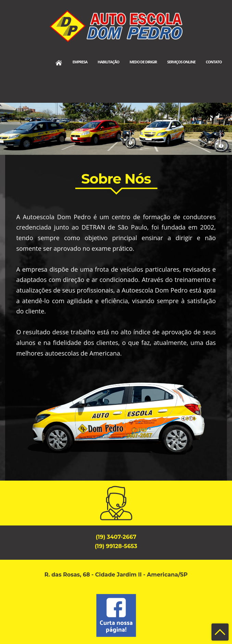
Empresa (80, 62)
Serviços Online (182, 62)
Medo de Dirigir (143, 62)
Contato (214, 62)
